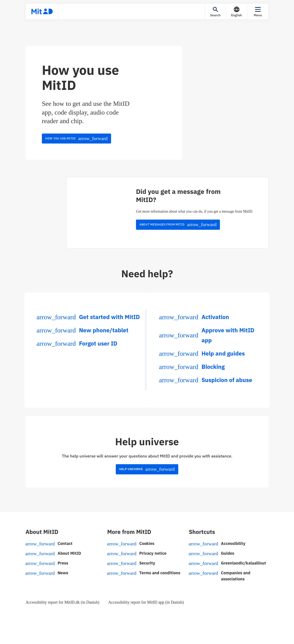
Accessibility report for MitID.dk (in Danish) (62, 602)
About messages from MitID (178, 224)
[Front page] (42, 11)
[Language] (237, 11)
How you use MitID (76, 138)
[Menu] (258, 11)
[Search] (215, 11)
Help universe (147, 469)
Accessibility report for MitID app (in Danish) (146, 602)
